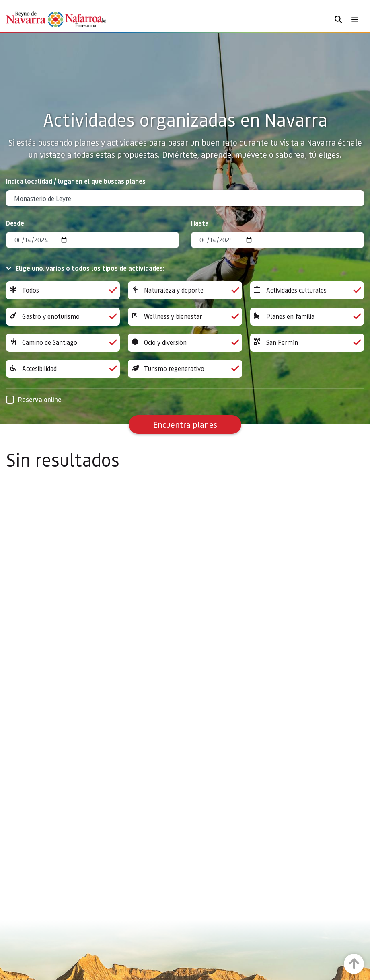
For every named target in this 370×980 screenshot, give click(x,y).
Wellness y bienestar (185, 317)
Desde (15, 223)
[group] (63, 290)
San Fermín (307, 343)
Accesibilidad (63, 369)
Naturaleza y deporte (185, 290)
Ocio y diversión (185, 343)
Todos (63, 290)
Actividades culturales (307, 290)
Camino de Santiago (63, 343)
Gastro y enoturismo (63, 317)
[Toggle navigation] (355, 19)
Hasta (200, 223)
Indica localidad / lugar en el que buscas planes (76, 181)
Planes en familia (307, 317)
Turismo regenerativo (185, 369)
